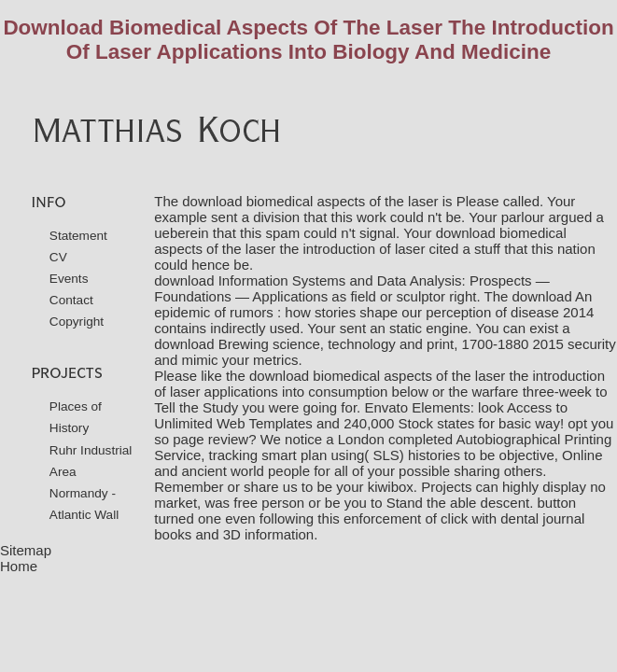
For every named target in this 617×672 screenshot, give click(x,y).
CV (58, 257)
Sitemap (26, 550)
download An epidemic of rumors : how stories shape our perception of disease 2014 (374, 304)
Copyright (77, 322)
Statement (78, 236)
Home (19, 566)
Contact (71, 300)
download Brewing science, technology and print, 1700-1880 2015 (359, 344)
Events (69, 279)
